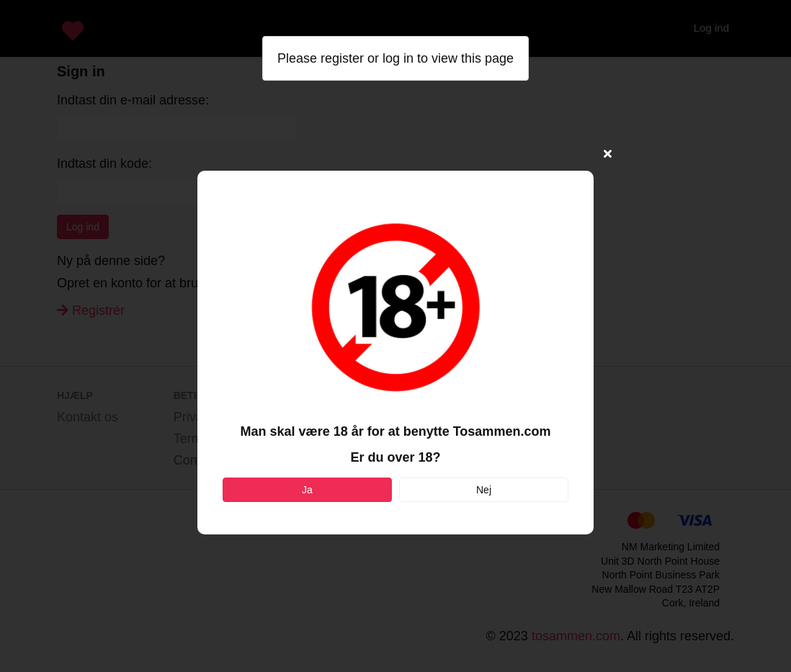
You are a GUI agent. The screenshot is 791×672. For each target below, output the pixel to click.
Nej (484, 490)
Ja (307, 490)
